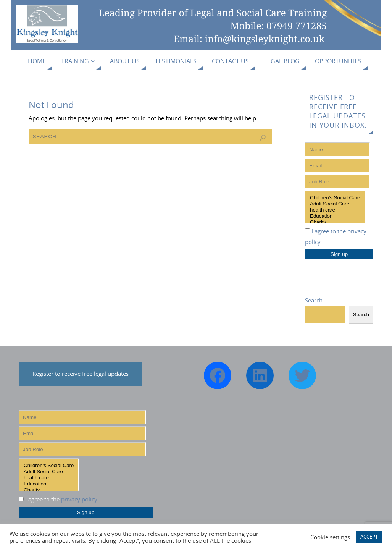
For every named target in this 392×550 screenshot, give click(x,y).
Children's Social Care (335, 198)
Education (335, 216)
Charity (335, 222)
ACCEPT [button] (369, 537)
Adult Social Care (335, 204)
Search (314, 300)
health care (335, 210)
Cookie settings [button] (330, 537)
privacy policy (79, 499)
